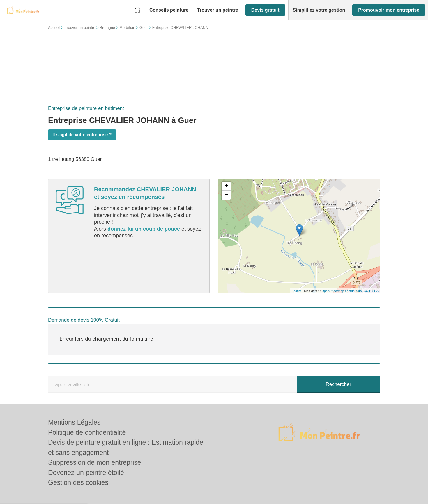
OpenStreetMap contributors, (342, 291)
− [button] (226, 195)
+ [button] (226, 186)
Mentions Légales (74, 422)
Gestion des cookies (78, 482)
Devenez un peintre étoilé (86, 473)
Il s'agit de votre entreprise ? (82, 135)
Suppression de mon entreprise (95, 462)
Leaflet (297, 291)
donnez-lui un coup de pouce (144, 229)
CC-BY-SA (371, 291)
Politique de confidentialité (87, 432)
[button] (169, 10)
